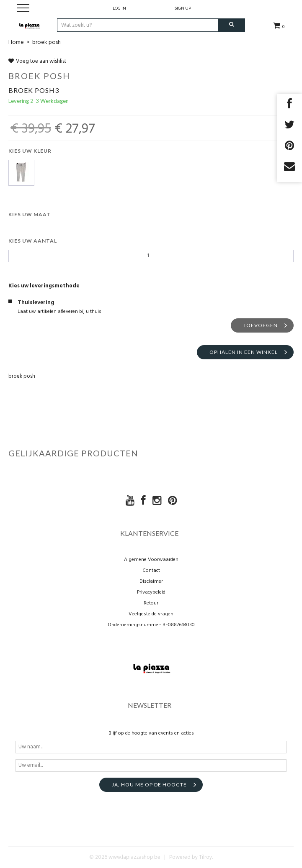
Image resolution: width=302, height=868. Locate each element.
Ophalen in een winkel (244, 352)
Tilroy (205, 857)
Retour (151, 603)
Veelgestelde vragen (151, 614)
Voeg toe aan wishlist (37, 61)
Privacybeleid (151, 592)
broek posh (46, 42)
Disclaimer (151, 581)
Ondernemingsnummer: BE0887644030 (151, 625)
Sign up (183, 8)
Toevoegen (261, 325)
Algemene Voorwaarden (151, 560)
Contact (151, 571)
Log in (119, 8)
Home (16, 42)
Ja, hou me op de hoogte (149, 785)
